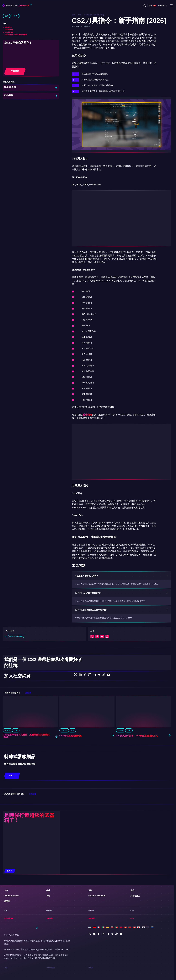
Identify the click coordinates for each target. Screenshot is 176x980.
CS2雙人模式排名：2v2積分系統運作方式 (137, 773)
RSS (132, 944)
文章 (7, 16)
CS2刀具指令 (9, 30)
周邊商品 (136, 6)
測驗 (90, 924)
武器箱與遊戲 (119, 6)
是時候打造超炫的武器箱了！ (29, 854)
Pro (132, 952)
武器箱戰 (9, 95)
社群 (73, 15)
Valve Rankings (97, 929)
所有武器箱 (33, 831)
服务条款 (91, 944)
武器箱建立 (135, 929)
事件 (48, 929)
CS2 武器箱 (10, 87)
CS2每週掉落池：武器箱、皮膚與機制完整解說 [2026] (26, 773)
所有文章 (28, 730)
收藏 (48, 924)
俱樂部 (66, 6)
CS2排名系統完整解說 (71, 773)
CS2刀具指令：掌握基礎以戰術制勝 (16, 35)
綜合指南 (88, 415)
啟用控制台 (8, 27)
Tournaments (12, 929)
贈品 (132, 924)
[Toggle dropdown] (38, 6)
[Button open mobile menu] (171, 6)
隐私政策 (49, 944)
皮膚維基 (128, 6)
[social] (90, 967)
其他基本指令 (9, 32)
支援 (150, 6)
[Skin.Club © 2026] (21, 962)
